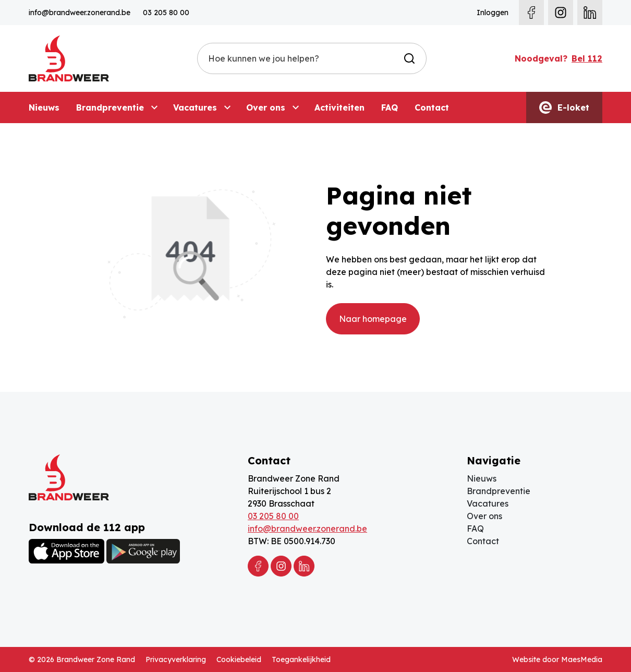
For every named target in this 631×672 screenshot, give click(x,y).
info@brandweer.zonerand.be (80, 13)
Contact (432, 107)
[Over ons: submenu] (296, 107)
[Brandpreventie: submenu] (154, 107)
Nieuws (44, 107)
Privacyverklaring (176, 659)
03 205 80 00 (166, 13)
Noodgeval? (559, 58)
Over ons (266, 107)
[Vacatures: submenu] (227, 107)
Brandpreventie (110, 107)
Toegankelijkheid (301, 659)
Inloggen (493, 13)
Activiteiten (339, 107)
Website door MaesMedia (557, 659)
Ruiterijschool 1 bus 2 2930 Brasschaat (289, 497)
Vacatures (195, 107)
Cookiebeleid (239, 659)
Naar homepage (373, 319)
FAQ (390, 107)
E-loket (564, 107)
